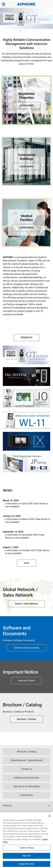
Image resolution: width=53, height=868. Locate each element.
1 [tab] (20, 31)
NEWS (7, 490)
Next (49, 18)
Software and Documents (26, 648)
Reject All (26, 857)
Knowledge (8, 813)
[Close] (50, 818)
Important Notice (26, 681)
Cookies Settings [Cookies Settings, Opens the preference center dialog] (26, 849)
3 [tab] (29, 31)
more (26, 563)
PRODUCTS (26, 338)
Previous (4, 18)
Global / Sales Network (27, 604)
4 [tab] (33, 31)
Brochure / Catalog (26, 719)
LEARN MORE (26, 105)
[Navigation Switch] (49, 4)
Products (7, 806)
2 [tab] (24, 31)
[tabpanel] (26, 18)
